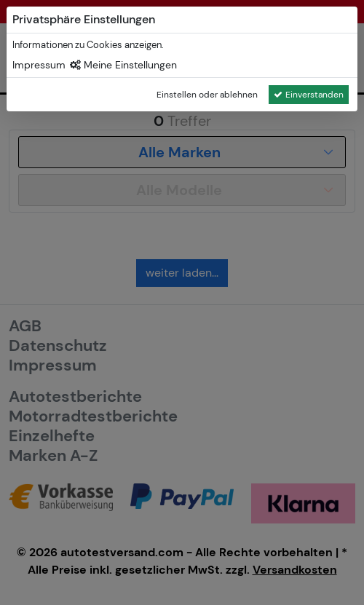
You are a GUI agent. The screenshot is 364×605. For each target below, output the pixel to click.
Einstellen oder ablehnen (207, 95)
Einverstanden (309, 95)
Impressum (39, 65)
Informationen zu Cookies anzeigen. (88, 45)
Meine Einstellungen (123, 65)
